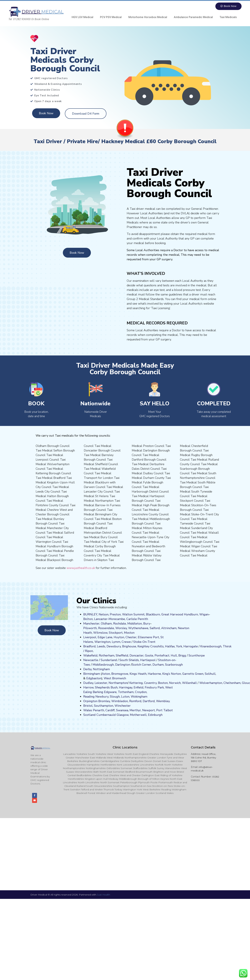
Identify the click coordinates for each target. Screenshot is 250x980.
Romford (135, 701)
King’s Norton (172, 674)
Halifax (170, 647)
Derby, (88, 669)
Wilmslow (100, 633)
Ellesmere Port (148, 637)
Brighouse (129, 647)
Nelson (104, 615)
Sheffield (122, 656)
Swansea (122, 710)
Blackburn (153, 615)
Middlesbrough (103, 665)
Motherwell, (139, 715)
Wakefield (90, 656)
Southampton (104, 706)
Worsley (121, 628)
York (179, 647)
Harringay (126, 688)
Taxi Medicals (228, 17)
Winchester (123, 706)
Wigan (204, 615)
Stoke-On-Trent (144, 642)
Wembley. (163, 701)
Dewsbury (114, 647)
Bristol (88, 706)
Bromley (104, 701)
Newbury (102, 697)
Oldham (106, 624)
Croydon (141, 692)
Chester (131, 637)
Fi (146, 688)
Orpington (90, 701)
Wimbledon (120, 701)
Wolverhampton (211, 683)
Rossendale (106, 628)
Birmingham (92, 674)
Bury (147, 624)
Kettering (136, 683)
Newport (149, 710)
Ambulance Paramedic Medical (193, 17)
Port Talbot (165, 710)
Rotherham (107, 656)
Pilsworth (90, 628)
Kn (202, 647)
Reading (89, 697)
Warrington (102, 642)
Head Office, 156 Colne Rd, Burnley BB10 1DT (203, 758)
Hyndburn (191, 615)
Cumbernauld (106, 715)
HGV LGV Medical (82, 17)
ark (162, 688)
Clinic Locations (125, 748)
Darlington (123, 665)
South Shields (129, 660)
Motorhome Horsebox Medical (148, 17)
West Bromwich (115, 678)
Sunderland (109, 660)
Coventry (150, 683)
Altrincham (169, 628)
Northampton (118, 683)
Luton (125, 697)
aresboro (210, 647)
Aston (106, 674)
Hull (174, 656)
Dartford (149, 701)
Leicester (101, 683)
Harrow (88, 688)
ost (129, 633)
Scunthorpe (197, 656)
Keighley (143, 647)
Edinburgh (155, 715)
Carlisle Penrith (137, 619)
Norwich (175, 683)
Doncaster (137, 656)
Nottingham (101, 669)
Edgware (110, 692)
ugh (219, 647)
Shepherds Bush (106, 688)
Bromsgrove (120, 674)
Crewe (126, 642)
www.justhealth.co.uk (81, 568)
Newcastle (91, 660)
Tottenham (126, 692)
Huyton (119, 637)
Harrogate (191, 647)
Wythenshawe (138, 628)
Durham (158, 665)
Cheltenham (232, 683)
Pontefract (162, 656)
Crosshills (157, 647)
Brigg (182, 656)
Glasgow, (123, 715)
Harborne (154, 674)
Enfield (139, 688)
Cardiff (110, 710)
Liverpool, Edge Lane (98, 637)
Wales (88, 710)
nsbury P (153, 688)
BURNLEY (90, 615)
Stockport (116, 633)
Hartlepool (148, 660)
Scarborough (174, 665)
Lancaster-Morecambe (110, 619)
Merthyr (135, 710)
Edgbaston (93, 678)
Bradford (89, 647)
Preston (115, 615)
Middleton (135, 624)
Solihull (210, 674)
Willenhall (189, 683)
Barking (98, 692)
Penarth (98, 710)
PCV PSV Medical (111, 17)
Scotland (89, 715)
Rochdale (120, 624)
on (133, 633)
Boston (163, 683)
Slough (114, 697)
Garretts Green (193, 674)
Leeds (101, 647)
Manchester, (92, 624)
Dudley (88, 683)
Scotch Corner (141, 665)
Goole (149, 656)
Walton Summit (133, 615)
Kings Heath (138, 674)
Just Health (104, 896)
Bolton (88, 619)
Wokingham (139, 697)
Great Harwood (172, 615)
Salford (155, 628)
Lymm (116, 642)
